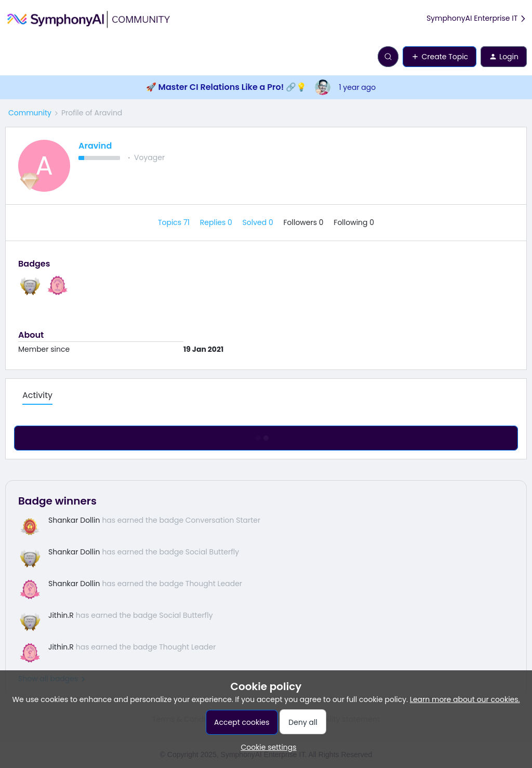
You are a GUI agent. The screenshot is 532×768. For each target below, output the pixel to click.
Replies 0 (217, 222)
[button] (11, 59)
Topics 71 (175, 222)
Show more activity (266, 435)
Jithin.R (61, 615)
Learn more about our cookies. (465, 699)
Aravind (95, 146)
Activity (37, 395)
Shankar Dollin (74, 520)
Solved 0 (259, 222)
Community (30, 113)
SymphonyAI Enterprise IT (477, 18)
